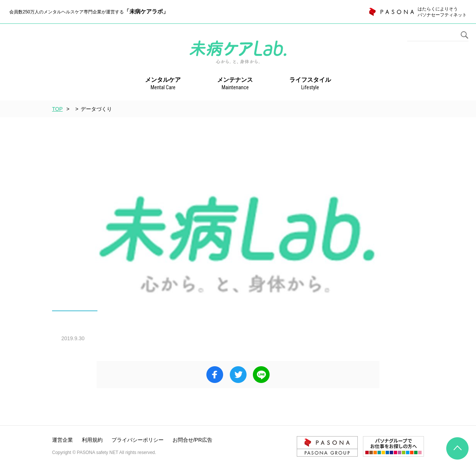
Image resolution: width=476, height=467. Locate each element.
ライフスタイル (310, 84)
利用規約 (92, 440)
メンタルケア (163, 84)
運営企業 (62, 440)
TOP (57, 109)
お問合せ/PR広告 (192, 440)
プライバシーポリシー (138, 440)
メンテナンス (235, 84)
